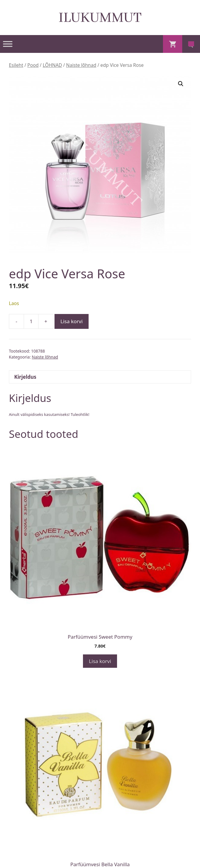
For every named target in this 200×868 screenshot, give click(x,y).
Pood (33, 65)
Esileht (16, 65)
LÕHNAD (52, 65)
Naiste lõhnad (81, 65)
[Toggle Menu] (8, 44)
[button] (181, 84)
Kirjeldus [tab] (25, 377)
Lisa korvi (72, 321)
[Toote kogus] (31, 321)
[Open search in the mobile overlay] (191, 44)
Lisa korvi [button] (100, 661)
